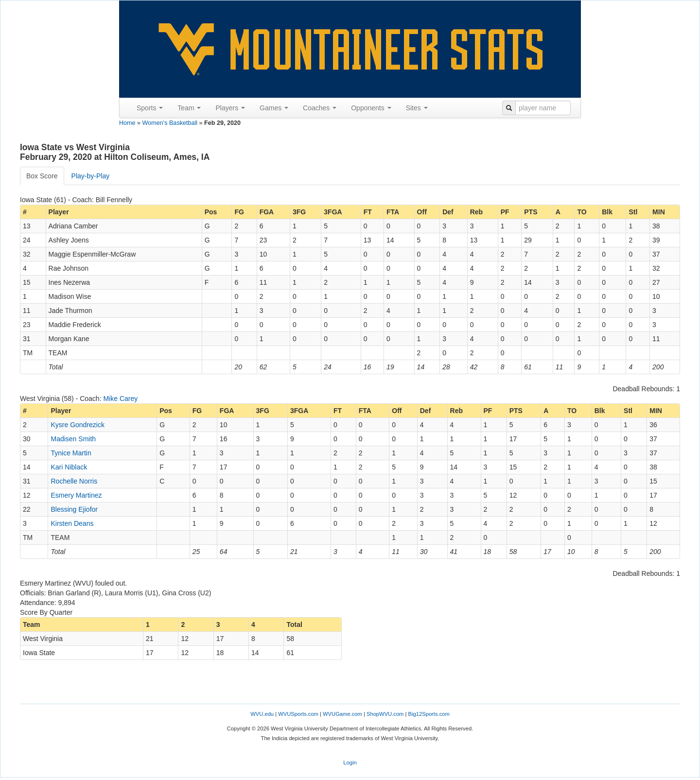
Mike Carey (120, 399)
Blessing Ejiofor (74, 509)
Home (127, 123)
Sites (417, 108)
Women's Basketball (170, 123)
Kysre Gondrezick (77, 425)
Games (274, 108)
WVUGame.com (342, 714)
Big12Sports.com (429, 714)
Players (230, 108)
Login (350, 763)
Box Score (42, 176)
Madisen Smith (73, 439)
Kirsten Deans (72, 523)
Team (189, 108)
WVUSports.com (298, 714)
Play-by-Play (91, 176)
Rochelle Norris (74, 481)
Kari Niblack (69, 467)
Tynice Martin (71, 453)
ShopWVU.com (385, 714)
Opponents (371, 108)
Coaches (320, 108)
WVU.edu (262, 714)
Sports (150, 108)
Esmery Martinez (76, 495)
